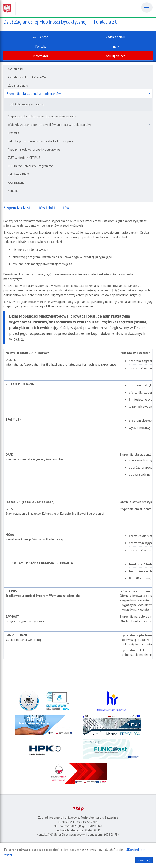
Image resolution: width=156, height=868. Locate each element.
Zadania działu (18, 85)
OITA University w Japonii (27, 104)
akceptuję (144, 860)
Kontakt (13, 191)
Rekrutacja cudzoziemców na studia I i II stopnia (40, 141)
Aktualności (15, 69)
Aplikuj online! (115, 56)
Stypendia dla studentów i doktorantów (78, 94)
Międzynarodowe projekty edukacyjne (34, 149)
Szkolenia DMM (18, 174)
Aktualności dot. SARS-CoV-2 (27, 77)
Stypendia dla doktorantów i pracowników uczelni (42, 116)
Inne (115, 46)
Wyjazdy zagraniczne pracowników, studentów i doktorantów (79, 125)
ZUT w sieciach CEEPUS (24, 158)
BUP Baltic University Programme (30, 166)
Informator (41, 56)
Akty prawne (16, 182)
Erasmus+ (14, 133)
